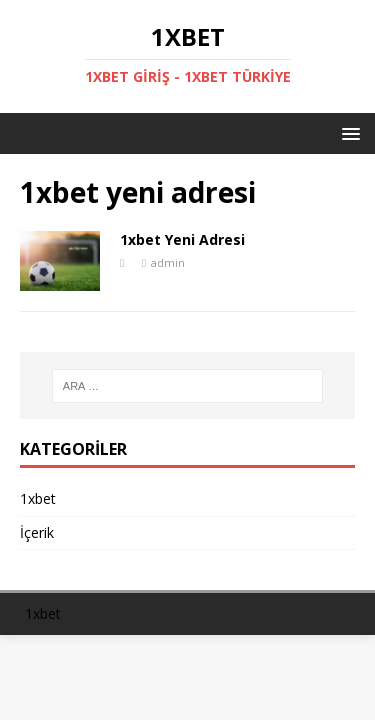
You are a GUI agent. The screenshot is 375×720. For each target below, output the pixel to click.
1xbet (38, 498)
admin (168, 262)
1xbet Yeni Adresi (182, 239)
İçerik (37, 532)
